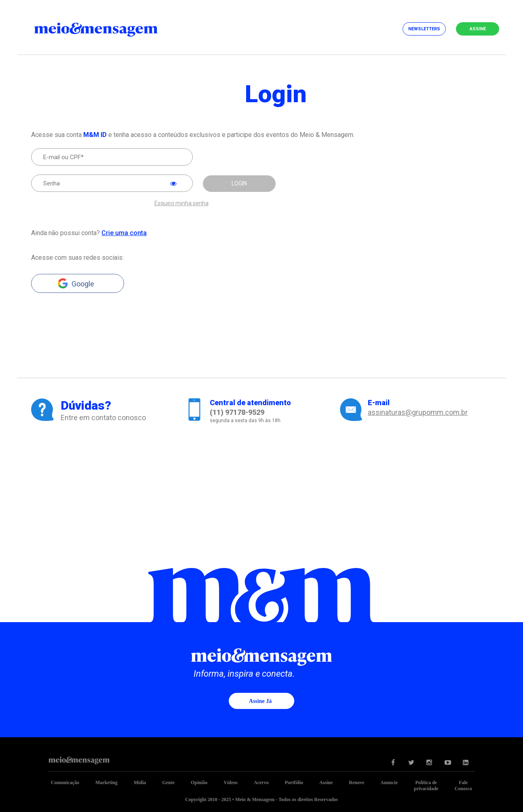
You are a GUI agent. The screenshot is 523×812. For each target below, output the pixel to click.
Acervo (261, 783)
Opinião (199, 783)
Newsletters (424, 29)
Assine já (260, 701)
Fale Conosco (463, 786)
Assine (478, 29)
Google (83, 284)
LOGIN (239, 183)
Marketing (106, 783)
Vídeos (231, 783)
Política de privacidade (426, 786)
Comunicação (65, 783)
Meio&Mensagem (104, 28)
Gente (168, 783)
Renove (356, 783)
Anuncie (389, 783)
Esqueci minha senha (181, 203)
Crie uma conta (124, 233)
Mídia (140, 783)
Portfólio (294, 783)
